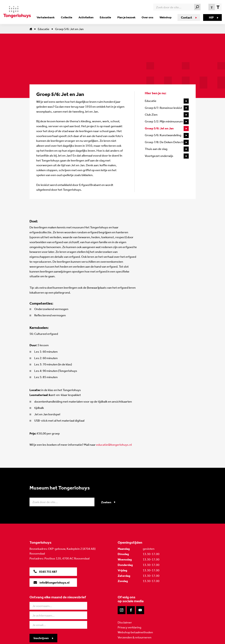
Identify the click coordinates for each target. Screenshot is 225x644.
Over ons (148, 17)
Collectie (69, 17)
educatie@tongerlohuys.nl (114, 445)
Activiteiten (88, 17)
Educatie (107, 17)
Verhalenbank (49, 17)
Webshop (165, 17)
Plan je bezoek (127, 17)
